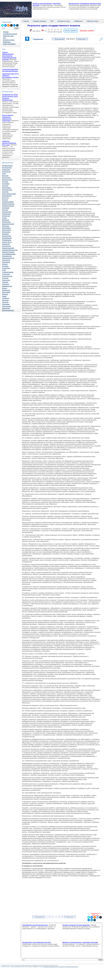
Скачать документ (71, 31)
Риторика (5, 266)
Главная (6, 32)
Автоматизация (7, 166)
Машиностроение (8, 224)
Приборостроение (8, 252)
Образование (7, 240)
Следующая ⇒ (82, 39)
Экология (5, 302)
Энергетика (6, 308)
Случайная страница (10, 34)
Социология (6, 268)
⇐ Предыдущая (58, 39)
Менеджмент (6, 228)
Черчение (5, 300)
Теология (5, 278)
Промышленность (8, 258)
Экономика (6, 304)
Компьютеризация (8, 204)
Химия (4, 296)
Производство (7, 256)
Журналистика (7, 190)
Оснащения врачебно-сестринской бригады (10, 70)
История (5, 200)
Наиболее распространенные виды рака (9, 143)
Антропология (7, 168)
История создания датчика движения (76, 925)
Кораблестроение (8, 206)
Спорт (4, 270)
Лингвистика (6, 214)
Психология (6, 260)
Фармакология (7, 286)
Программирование (9, 254)
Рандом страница (39, 21)
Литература (6, 216)
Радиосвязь (6, 262)
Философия (6, 292)
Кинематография (8, 202)
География (6, 184)
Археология (6, 170)
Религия (5, 264)
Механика (5, 234)
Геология (5, 186)
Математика (6, 222)
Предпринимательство (10, 250)
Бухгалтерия (6, 178)
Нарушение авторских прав (50, 967)
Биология (5, 176)
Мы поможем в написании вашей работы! (68, 967)
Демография (6, 188)
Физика (4, 288)
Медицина (6, 226)
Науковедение (7, 238)
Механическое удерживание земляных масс (85, 3)
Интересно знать (9, 40)
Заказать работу (87, 30)
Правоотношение (8, 248)
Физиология (6, 290)
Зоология (5, 192)
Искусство (5, 198)
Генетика (5, 182)
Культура (5, 210)
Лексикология (7, 212)
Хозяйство (6, 298)
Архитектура (6, 172)
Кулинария (6, 208)
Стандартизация (8, 272)
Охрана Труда (7, 242)
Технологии (6, 280)
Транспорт (6, 284)
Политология (6, 246)
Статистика (6, 274)
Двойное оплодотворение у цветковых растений (80, 942)
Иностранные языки (9, 194)
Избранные (7, 42)
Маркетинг (6, 220)
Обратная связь (8, 36)
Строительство (7, 276)
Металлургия (6, 230)
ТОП (4, 38)
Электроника (6, 306)
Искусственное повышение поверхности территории (8, 118)
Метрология (6, 232)
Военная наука (7, 180)
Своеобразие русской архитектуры (35, 925)
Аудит (4, 174)
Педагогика (6, 244)
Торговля (5, 282)
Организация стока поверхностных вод (36, 942)
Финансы (5, 294)
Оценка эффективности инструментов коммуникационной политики (9, 56)
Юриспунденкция (8, 310)
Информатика (7, 196)
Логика (4, 218)
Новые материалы (9, 44)
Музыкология (7, 236)
